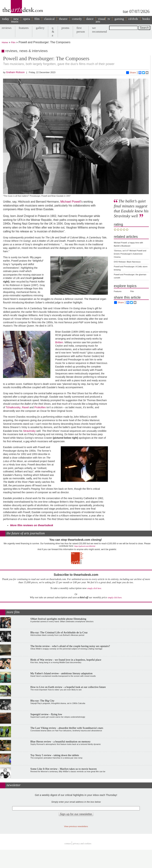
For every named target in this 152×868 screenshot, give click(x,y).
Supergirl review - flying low (46, 714)
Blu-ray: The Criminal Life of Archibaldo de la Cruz (59, 632)
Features (118, 291)
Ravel (25, 407)
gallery (40, 28)
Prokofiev (40, 407)
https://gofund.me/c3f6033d (85, 546)
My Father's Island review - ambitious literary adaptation (61, 673)
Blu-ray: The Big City (42, 701)
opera (26, 19)
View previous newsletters (76, 826)
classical (49, 19)
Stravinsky (29, 431)
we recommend (99, 30)
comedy (77, 19)
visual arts (101, 20)
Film (13, 42)
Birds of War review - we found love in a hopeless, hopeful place (66, 660)
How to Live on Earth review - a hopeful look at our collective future (68, 687)
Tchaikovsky (13, 407)
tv (109, 19)
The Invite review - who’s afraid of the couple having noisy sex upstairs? (70, 646)
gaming (119, 19)
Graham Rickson (15, 72)
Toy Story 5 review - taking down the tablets (55, 755)
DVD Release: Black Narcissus (127, 262)
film (37, 19)
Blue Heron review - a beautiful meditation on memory (60, 741)
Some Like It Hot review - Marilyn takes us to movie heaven (64, 769)
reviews (7, 28)
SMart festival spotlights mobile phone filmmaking (58, 619)
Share (131, 73)
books (146, 19)
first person (81, 30)
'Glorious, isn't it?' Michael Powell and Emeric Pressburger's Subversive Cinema (130, 254)
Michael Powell (71, 202)
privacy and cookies (82, 844)
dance (90, 19)
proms (65, 28)
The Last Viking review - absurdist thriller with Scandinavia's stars (67, 728)
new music (15, 20)
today (6, 19)
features (24, 28)
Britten (59, 342)
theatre (63, 19)
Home (5, 42)
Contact (68, 844)
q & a (53, 32)
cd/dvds (133, 19)
